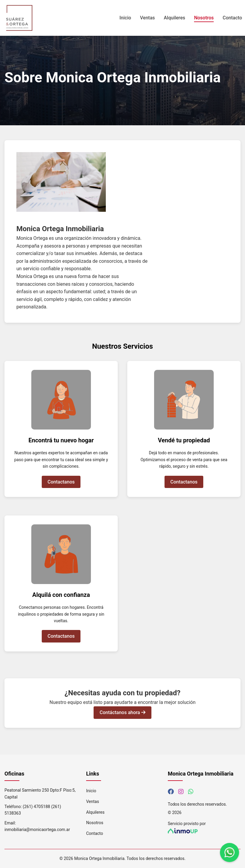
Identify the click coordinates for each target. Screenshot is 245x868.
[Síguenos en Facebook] (171, 792)
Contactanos (61, 482)
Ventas (148, 18)
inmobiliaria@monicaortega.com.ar (37, 830)
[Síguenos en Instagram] (181, 792)
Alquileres (175, 18)
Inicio (125, 18)
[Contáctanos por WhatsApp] (191, 792)
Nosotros (204, 18)
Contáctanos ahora (122, 712)
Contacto (232, 18)
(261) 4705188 (36, 807)
